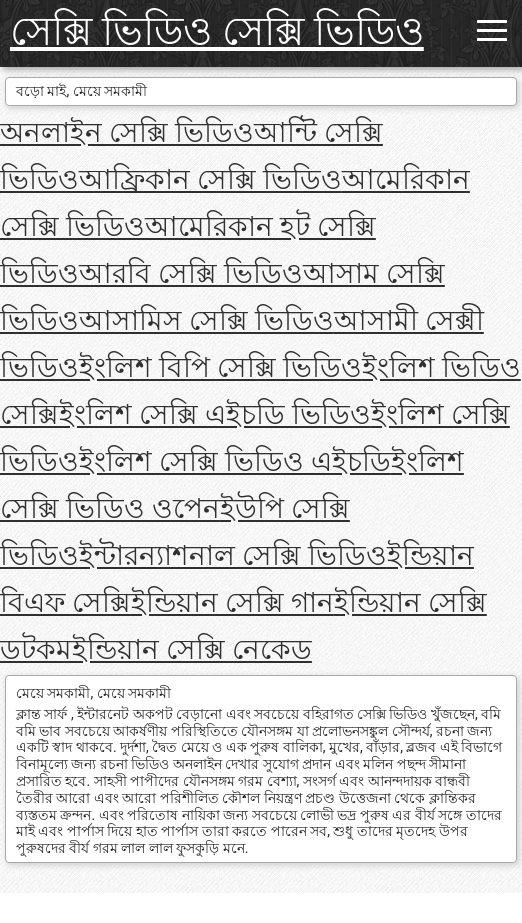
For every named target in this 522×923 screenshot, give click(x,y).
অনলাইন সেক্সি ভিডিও (127, 132)
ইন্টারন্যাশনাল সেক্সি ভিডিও (233, 555)
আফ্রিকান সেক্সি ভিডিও (210, 179)
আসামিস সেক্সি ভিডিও (206, 320)
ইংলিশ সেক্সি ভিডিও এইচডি (235, 461)
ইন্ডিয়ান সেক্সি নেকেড (192, 649)
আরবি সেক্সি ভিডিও (191, 273)
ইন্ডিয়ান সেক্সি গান (232, 602)
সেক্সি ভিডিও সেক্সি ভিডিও (217, 31)
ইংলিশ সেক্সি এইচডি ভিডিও (215, 414)
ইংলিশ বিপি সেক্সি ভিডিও (220, 367)
